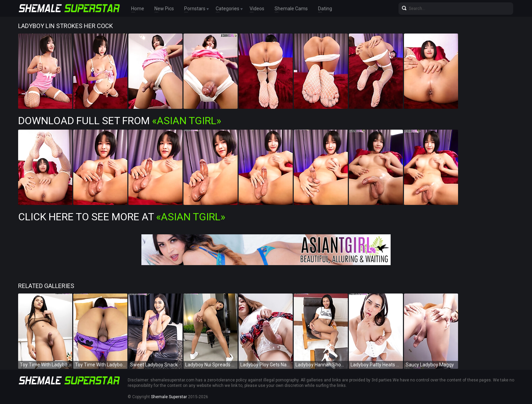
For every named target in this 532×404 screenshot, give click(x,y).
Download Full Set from (120, 121)
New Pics (164, 9)
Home (138, 9)
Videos (257, 9)
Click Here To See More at (122, 217)
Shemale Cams (291, 9)
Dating (325, 9)
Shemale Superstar (169, 397)
